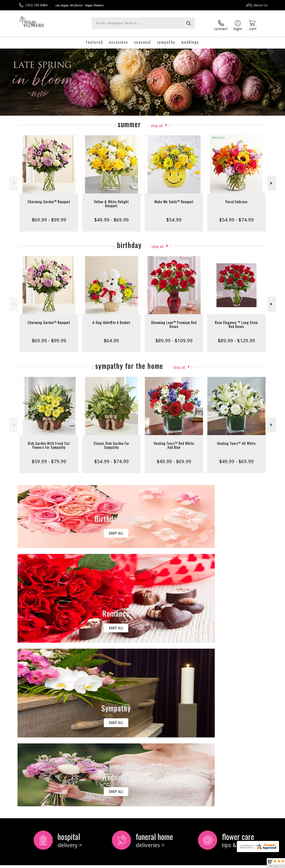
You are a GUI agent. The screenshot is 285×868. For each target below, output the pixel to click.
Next (272, 180)
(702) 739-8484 (36, 5)
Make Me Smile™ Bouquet (174, 198)
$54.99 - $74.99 (236, 216)
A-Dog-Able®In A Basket (111, 319)
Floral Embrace (236, 198)
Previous (13, 180)
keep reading (42, 715)
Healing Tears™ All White (236, 440)
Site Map (257, 864)
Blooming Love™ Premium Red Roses (174, 321)
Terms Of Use (181, 864)
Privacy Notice (204, 864)
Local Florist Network (232, 864)
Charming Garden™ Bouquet (49, 198)
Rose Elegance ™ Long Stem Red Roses (236, 321)
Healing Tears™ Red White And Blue (174, 442)
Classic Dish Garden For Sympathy (111, 442)
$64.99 (111, 337)
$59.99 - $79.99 (49, 458)
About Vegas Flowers (36, 706)
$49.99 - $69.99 (111, 216)
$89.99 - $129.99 (236, 337)
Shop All (157, 121)
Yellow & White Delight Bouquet (111, 200)
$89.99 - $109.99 (174, 337)
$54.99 (174, 216)
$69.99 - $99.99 (49, 216)
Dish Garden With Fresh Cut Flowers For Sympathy (49, 442)
